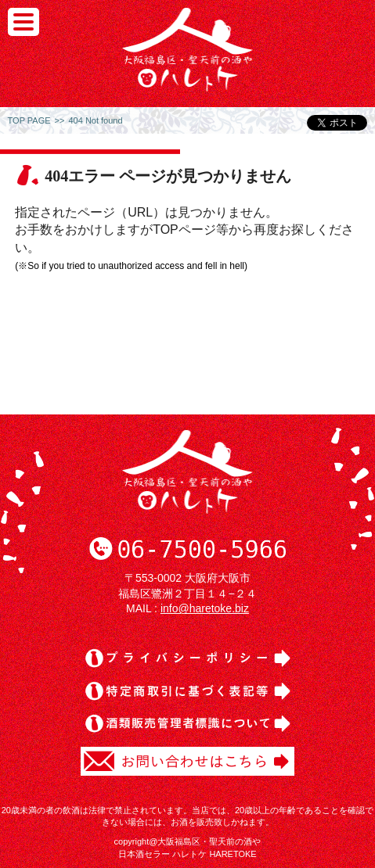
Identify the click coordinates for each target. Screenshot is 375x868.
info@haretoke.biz (205, 608)
